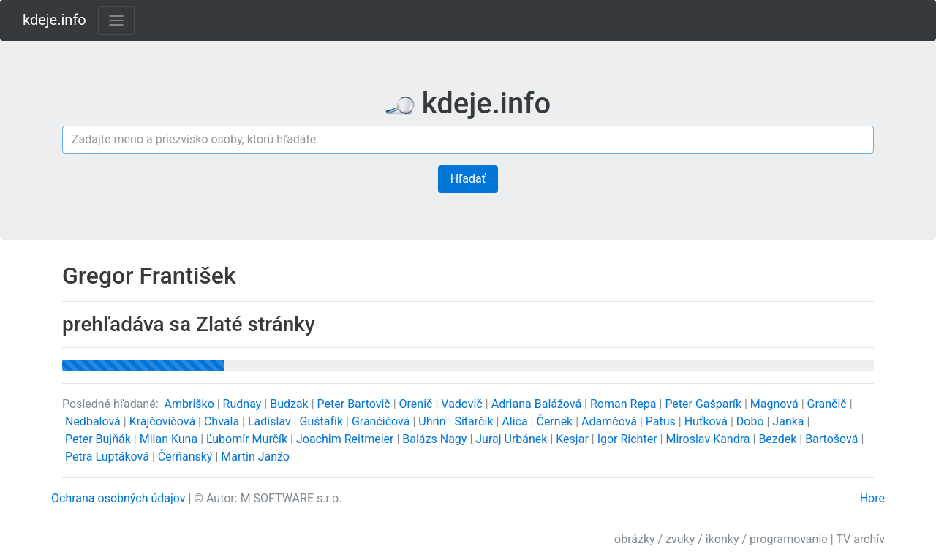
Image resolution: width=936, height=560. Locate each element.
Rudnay (244, 404)
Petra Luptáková (109, 457)
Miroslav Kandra (709, 439)
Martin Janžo (255, 457)
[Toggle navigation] (116, 20)
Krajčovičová (164, 421)
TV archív (860, 539)
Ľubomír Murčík (248, 439)
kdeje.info (54, 20)
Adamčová (611, 421)
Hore (872, 498)
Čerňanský (187, 457)
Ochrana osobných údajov (118, 498)
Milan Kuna (170, 439)
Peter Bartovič (355, 404)
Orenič (418, 404)
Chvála (223, 421)
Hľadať (468, 179)
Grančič (829, 404)
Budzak (291, 404)
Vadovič (463, 404)
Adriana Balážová (538, 404)
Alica (516, 421)
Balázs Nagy (436, 439)
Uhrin (433, 421)
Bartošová (833, 439)
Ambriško (191, 404)
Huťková (707, 421)
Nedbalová (94, 421)
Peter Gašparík (705, 404)
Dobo (752, 421)
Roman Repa (625, 404)
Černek (556, 421)
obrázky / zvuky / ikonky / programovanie (721, 539)
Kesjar (574, 439)
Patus (662, 421)
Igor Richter (629, 439)
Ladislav (271, 421)
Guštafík (322, 421)
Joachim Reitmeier (346, 439)
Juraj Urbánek (513, 439)
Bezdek (779, 439)
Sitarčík (475, 421)
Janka (789, 421)
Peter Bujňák (99, 439)
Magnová (776, 404)
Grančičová (382, 421)
